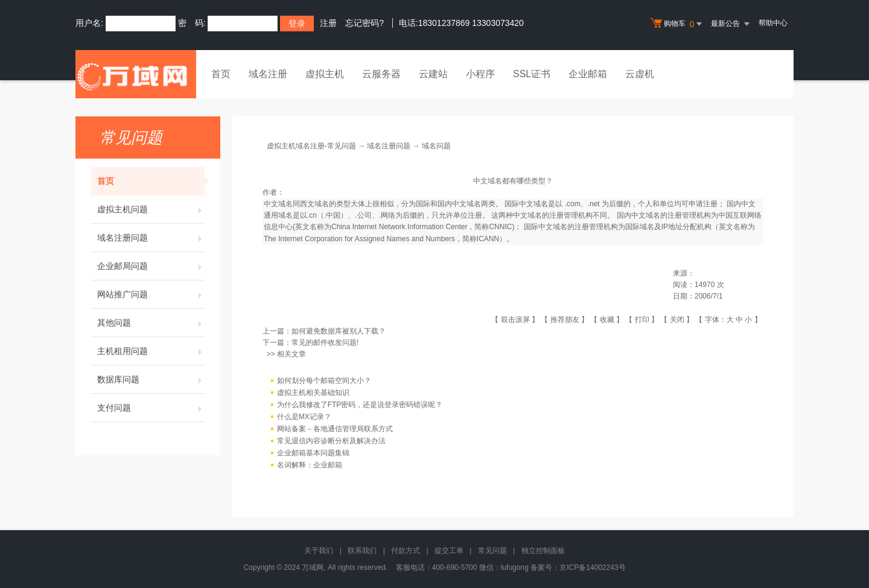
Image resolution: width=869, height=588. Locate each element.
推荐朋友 (565, 320)
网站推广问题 (151, 294)
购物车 (678, 24)
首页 (221, 74)
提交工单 (449, 551)
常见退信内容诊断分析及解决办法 (331, 441)
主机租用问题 (151, 351)
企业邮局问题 (151, 266)
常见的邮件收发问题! (325, 343)
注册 (328, 23)
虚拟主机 (325, 74)
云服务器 (381, 74)
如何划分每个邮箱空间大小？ (324, 381)
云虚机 (640, 74)
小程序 (480, 74)
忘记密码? (364, 23)
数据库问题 (151, 379)
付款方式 (406, 551)
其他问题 (151, 323)
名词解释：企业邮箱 (310, 465)
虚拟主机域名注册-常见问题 (311, 146)
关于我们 (319, 551)
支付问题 (151, 408)
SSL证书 (532, 74)
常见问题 (492, 551)
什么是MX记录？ (304, 417)
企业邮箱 (588, 74)
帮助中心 (773, 23)
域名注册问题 (151, 238)
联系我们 (362, 551)
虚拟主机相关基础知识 (313, 393)
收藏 (607, 320)
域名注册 (268, 74)
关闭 (677, 320)
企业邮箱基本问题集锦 (313, 453)
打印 (642, 320)
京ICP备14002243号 (592, 567)
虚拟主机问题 (151, 209)
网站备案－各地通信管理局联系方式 (335, 429)
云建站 (433, 74)
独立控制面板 (543, 551)
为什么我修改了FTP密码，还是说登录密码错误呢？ (360, 405)
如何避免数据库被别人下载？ (339, 331)
